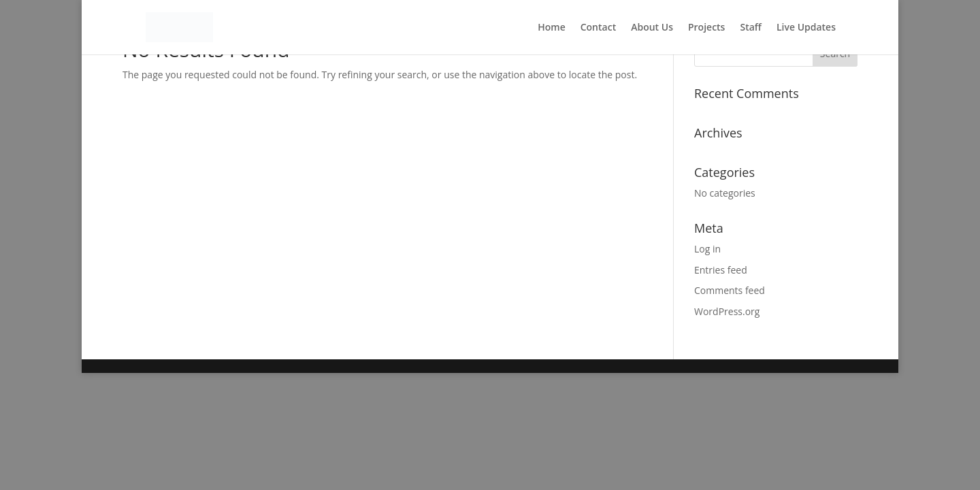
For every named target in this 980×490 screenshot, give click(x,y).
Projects (706, 28)
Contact (598, 28)
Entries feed (721, 270)
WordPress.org (727, 311)
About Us (652, 28)
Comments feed (730, 290)
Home (552, 28)
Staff (751, 28)
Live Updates (806, 28)
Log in (707, 249)
